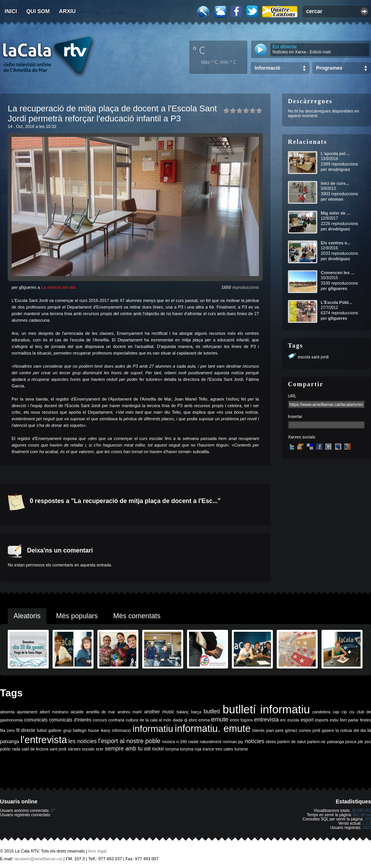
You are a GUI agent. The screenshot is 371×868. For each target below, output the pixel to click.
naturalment (211, 742)
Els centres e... (336, 243)
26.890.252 (361, 811)
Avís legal (97, 851)
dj (185, 720)
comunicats (36, 720)
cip (344, 712)
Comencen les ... (338, 273)
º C (199, 50)
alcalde (77, 712)
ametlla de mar (100, 712)
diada (178, 720)
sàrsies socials (81, 749)
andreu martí (130, 712)
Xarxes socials (302, 437)
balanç (183, 712)
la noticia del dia (351, 730)
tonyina (172, 749)
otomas (336, 199)
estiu (334, 720)
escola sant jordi (313, 357)
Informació (267, 68)
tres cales (224, 749)
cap (336, 712)
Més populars (77, 616)
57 (53, 811)
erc (283, 720)
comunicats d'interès (70, 720)
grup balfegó (75, 730)
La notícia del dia (58, 287)
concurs (100, 720)
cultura (132, 720)
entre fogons (242, 720)
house (94, 730)
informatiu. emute (213, 728)
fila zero (7, 730)
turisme (241, 749)
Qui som (38, 11)
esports (322, 720)
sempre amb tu (124, 749)
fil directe (26, 730)
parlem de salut (292, 742)
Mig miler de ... (335, 213)
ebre (193, 720)
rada (16, 749)
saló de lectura (35, 749)
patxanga (335, 742)
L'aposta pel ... (335, 153)
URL (292, 396)
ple (361, 742)
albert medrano (54, 712)
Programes (329, 68)
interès (259, 730)
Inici (11, 11)
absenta (7, 712)
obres (271, 742)
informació (122, 730)
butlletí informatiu (266, 709)
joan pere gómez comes (289, 730)
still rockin (154, 749)
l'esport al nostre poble (129, 741)
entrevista (267, 720)
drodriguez (339, 169)
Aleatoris (27, 616)
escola (293, 720)
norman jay (233, 742)
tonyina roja (191, 749)
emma (204, 720)
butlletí (212, 711)
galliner (55, 730)
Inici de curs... (335, 183)
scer (100, 749)
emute (220, 719)
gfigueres (338, 288)
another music (159, 712)
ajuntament (27, 712)
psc (368, 742)
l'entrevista (44, 740)
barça (196, 712)
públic (5, 749)
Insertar (295, 416)
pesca (351, 742)
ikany (106, 730)
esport (307, 720)
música (168, 742)
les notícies (83, 741)
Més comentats (137, 616)
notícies (254, 741)
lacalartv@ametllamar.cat (38, 859)
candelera (321, 712)
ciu (352, 712)
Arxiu (68, 11)
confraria (117, 720)
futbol (42, 730)
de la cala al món (155, 720)
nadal (193, 742)
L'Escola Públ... (336, 302)
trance (209, 749)
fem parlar (349, 720)
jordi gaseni (323, 730)
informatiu (153, 729)
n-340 (181, 742)
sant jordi (58, 749)
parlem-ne (317, 742)
